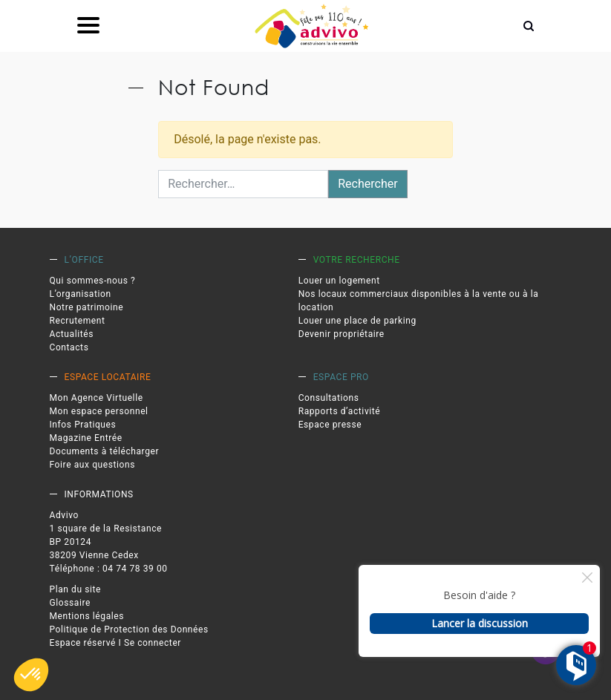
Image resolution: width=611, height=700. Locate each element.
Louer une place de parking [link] (357, 321)
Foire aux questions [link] (93, 465)
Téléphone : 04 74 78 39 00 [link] (109, 569)
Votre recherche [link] (357, 260)
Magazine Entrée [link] (86, 438)
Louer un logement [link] (339, 281)
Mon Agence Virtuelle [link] (97, 398)
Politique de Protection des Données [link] (129, 629)
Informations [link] (99, 494)
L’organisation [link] (81, 294)
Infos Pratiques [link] (83, 425)
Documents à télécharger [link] (105, 451)
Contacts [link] (69, 347)
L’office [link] (84, 260)
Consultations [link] (329, 398)
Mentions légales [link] (87, 616)
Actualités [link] (72, 334)
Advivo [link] (65, 515)
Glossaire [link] (71, 603)
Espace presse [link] (330, 425)
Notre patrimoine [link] (87, 307)
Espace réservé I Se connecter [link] (116, 643)
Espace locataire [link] (108, 377)
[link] (312, 26)
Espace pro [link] (341, 377)
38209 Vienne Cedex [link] (94, 555)
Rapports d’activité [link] (340, 411)
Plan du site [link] (76, 589)
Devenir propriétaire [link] (342, 334)
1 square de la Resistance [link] (106, 529)
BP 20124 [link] (71, 542)
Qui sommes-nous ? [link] (93, 281)
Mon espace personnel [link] (99, 411)
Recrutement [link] (78, 321)
